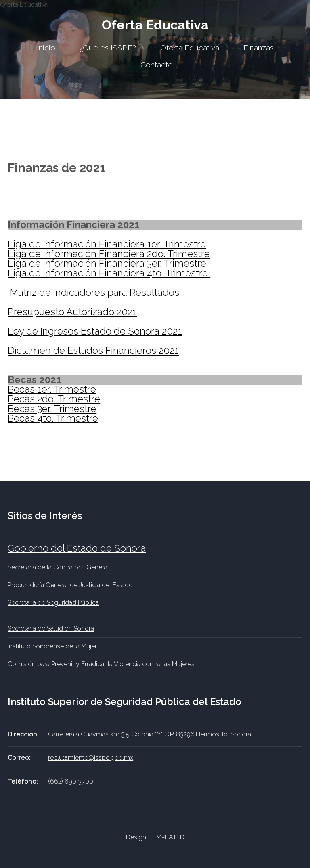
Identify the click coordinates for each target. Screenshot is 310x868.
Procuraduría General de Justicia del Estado (70, 585)
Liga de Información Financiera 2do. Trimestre (109, 254)
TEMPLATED (167, 837)
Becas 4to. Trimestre (53, 418)
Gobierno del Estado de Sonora (77, 548)
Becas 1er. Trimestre (52, 389)
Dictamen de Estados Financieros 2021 (93, 350)
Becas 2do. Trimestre (54, 399)
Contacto (157, 65)
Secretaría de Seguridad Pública (53, 603)
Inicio (46, 48)
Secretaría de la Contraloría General (58, 567)
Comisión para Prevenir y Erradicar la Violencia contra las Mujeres (101, 664)
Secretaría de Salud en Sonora (51, 629)
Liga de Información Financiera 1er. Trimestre (107, 244)
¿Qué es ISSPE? (108, 48)
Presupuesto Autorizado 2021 (72, 312)
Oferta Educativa (155, 25)
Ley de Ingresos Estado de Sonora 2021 (95, 331)
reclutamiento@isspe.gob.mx (91, 758)
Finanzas (259, 48)
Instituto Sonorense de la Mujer (52, 646)
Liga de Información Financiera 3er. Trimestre (107, 263)
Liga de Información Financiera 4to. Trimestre (109, 273)
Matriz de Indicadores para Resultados (93, 292)
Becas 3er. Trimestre (52, 409)
